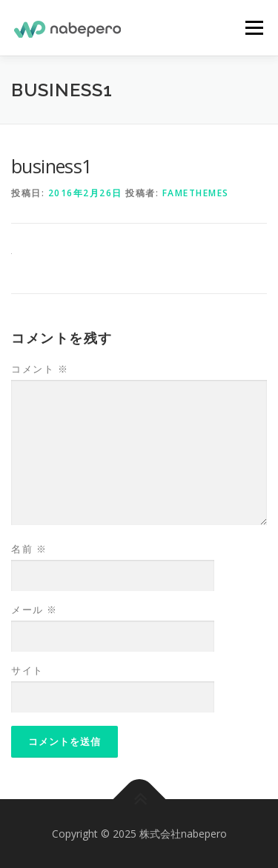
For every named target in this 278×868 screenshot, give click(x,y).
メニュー (254, 28)
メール (34, 610)
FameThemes (196, 193)
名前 (29, 549)
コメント (40, 369)
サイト (27, 670)
